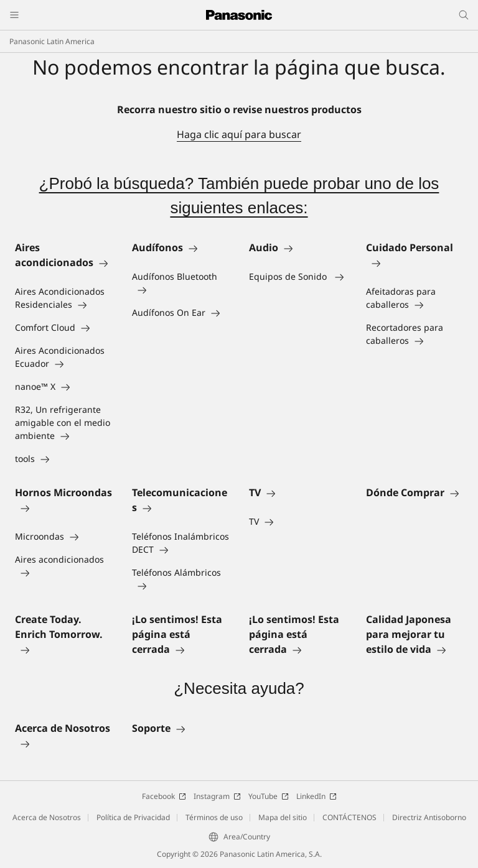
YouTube (269, 796)
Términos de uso (214, 817)
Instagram (217, 796)
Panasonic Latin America (52, 41)
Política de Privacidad (133, 817)
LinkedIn (316, 796)
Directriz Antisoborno (429, 817)
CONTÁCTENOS (349, 817)
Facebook (164, 796)
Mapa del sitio (283, 817)
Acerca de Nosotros (47, 817)
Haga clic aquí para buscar (239, 134)
